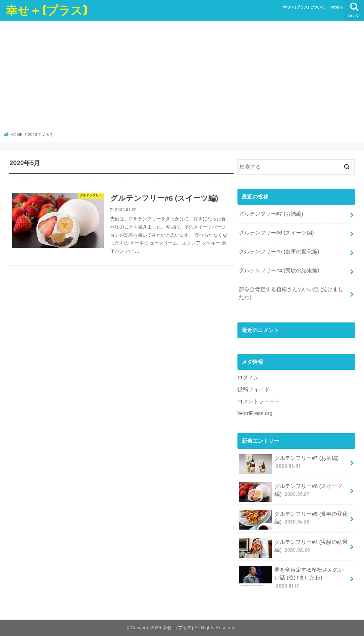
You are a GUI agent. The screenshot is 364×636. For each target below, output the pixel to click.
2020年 (34, 135)
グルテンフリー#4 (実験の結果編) (279, 270)
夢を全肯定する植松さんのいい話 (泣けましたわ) (291, 293)
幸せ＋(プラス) (47, 10)
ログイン (248, 378)
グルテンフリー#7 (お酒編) (271, 214)
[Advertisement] (182, 78)
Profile (336, 7)
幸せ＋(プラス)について (304, 7)
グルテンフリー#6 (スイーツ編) (276, 233)
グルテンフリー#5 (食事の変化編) (279, 252)
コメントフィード (259, 401)
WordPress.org (255, 413)
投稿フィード (253, 389)
